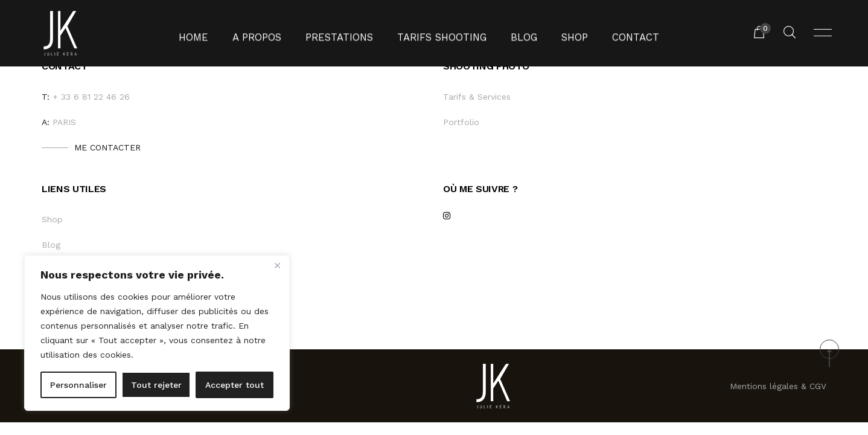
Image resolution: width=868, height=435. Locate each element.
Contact (615, 33)
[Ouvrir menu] (823, 33)
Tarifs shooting (438, 33)
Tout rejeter (156, 385)
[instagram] (446, 217)
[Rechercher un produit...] (790, 33)
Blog (512, 33)
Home (215, 33)
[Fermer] (277, 265)
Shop (560, 33)
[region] (157, 333)
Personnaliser (78, 385)
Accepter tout (235, 385)
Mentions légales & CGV (778, 386)
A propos (273, 33)
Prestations (346, 33)
